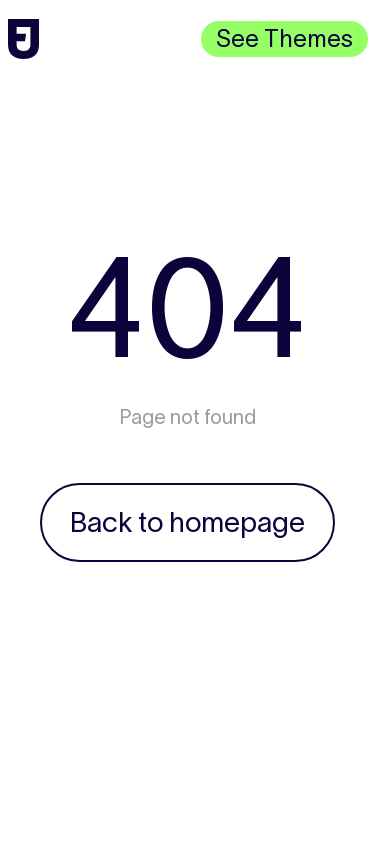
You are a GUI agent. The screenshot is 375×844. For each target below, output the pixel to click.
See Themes (284, 38)
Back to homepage (187, 522)
